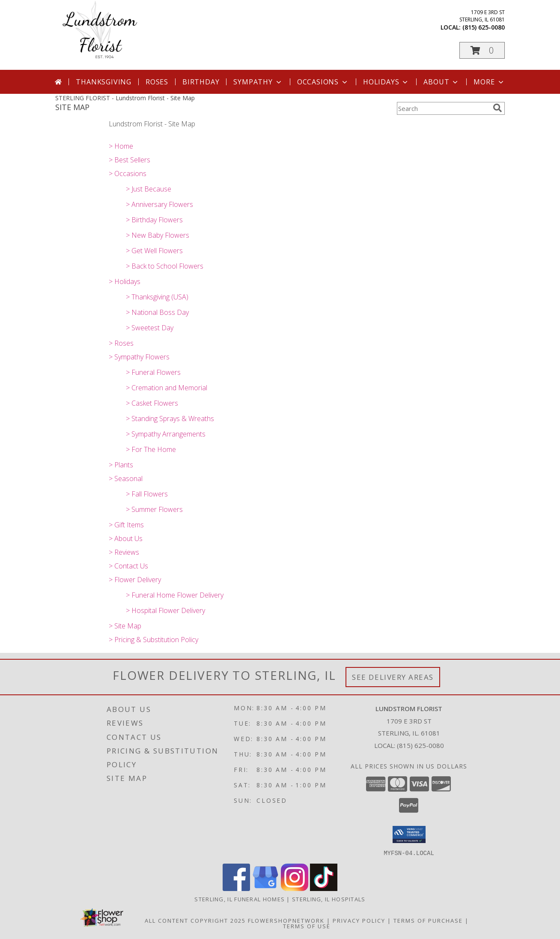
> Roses (121, 343)
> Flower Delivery (135, 580)
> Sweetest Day (150, 328)
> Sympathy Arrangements (166, 434)
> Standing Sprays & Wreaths (170, 419)
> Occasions (128, 173)
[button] (482, 50)
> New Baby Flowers (158, 235)
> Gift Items (126, 525)
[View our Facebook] (236, 888)
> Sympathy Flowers (139, 357)
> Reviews (124, 552)
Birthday (201, 82)
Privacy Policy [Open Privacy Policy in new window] (359, 920)
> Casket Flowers (152, 403)
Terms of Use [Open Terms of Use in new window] (307, 926)
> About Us (126, 538)
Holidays (386, 82)
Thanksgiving (104, 82)
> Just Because (149, 189)
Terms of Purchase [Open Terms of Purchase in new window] (428, 920)
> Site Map (125, 626)
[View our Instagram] (295, 888)
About (441, 82)
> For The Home (151, 449)
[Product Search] (443, 108)
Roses (157, 82)
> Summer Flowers (154, 509)
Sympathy (258, 82)
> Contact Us (128, 566)
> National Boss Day (157, 312)
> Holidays (125, 281)
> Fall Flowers (147, 494)
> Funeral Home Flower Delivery (175, 595)
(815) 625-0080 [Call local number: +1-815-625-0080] (484, 27)
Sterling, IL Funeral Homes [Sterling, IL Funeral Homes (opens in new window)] (240, 899)
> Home (121, 146)
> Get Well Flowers (154, 251)
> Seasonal (126, 478)
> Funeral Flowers (153, 372)
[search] (497, 108)
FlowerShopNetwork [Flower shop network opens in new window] (286, 920)
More (489, 82)
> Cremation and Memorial (167, 388)
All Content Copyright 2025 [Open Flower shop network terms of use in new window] (195, 920)
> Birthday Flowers (154, 220)
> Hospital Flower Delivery (165, 610)
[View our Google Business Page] (265, 888)
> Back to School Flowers (165, 266)
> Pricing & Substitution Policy (153, 640)
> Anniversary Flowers (159, 204)
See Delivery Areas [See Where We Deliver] (393, 677)
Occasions (323, 82)
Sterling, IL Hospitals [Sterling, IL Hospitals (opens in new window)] (329, 899)
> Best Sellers (130, 160)
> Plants (121, 465)
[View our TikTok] (324, 888)
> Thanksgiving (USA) (157, 297)
